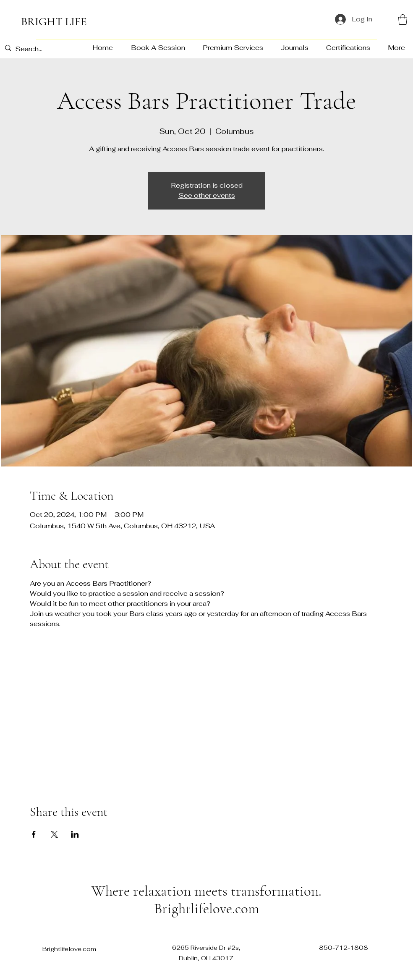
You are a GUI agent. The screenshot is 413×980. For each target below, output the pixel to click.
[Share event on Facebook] (34, 834)
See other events (207, 195)
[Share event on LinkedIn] (75, 834)
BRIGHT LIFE (54, 22)
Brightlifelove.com (207, 909)
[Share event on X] (54, 834)
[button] (403, 20)
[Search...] (42, 49)
